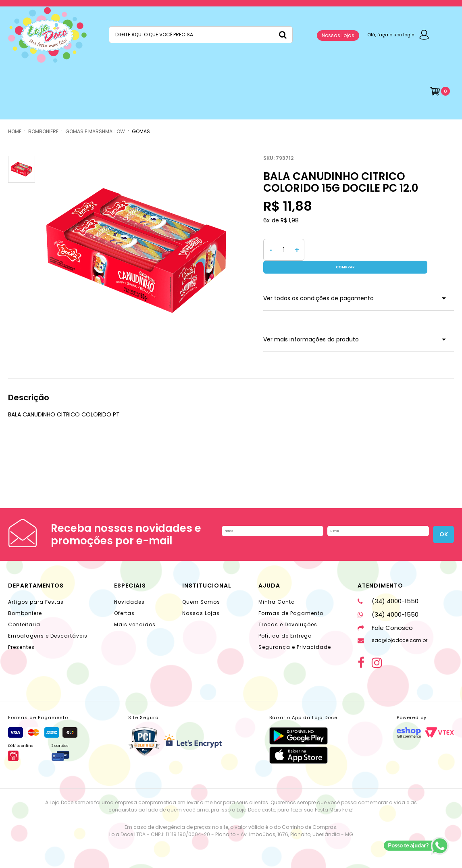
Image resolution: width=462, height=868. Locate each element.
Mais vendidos (135, 618)
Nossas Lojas (338, 35)
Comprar (381, 250)
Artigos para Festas (36, 595)
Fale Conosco (385, 621)
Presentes (21, 641)
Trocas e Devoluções (288, 618)
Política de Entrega (285, 629)
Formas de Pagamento (291, 607)
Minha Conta (277, 595)
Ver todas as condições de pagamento (318, 285)
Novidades (129, 595)
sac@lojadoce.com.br (392, 634)
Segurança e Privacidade (295, 641)
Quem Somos (201, 595)
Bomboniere (25, 607)
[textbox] (201, 35)
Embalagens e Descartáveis (48, 629)
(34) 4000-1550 (388, 595)
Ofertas (124, 607)
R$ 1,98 (290, 220)
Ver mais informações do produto (311, 326)
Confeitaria (24, 618)
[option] (136, 251)
